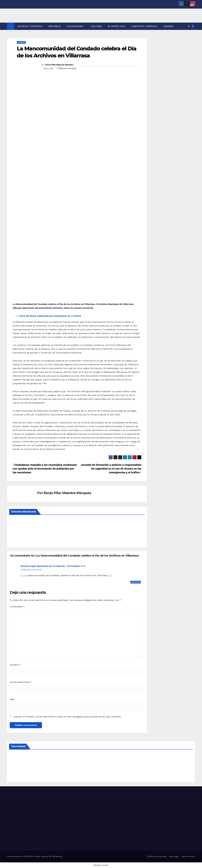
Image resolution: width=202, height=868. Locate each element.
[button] (189, 26)
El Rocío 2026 (117, 26)
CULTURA (96, 26)
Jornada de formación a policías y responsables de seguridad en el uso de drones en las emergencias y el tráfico (111, 469)
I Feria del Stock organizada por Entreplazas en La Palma (50, 316)
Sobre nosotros (188, 856)
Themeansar (57, 856)
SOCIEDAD (21, 42)
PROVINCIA (55, 26)
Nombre (15, 665)
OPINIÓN (168, 26)
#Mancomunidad (67, 68)
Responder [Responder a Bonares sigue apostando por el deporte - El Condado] (136, 582)
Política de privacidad (157, 856)
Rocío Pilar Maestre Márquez (59, 65)
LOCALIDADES (76, 26)
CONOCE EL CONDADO (144, 26)
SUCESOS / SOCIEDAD (30, 26)
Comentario (17, 607)
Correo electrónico (21, 682)
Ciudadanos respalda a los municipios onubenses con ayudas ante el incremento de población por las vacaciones (45, 469)
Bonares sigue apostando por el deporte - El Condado (50, 566)
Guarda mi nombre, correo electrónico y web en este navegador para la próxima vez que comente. (67, 717)
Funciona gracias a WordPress (21, 856)
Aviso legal (174, 856)
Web (12, 699)
